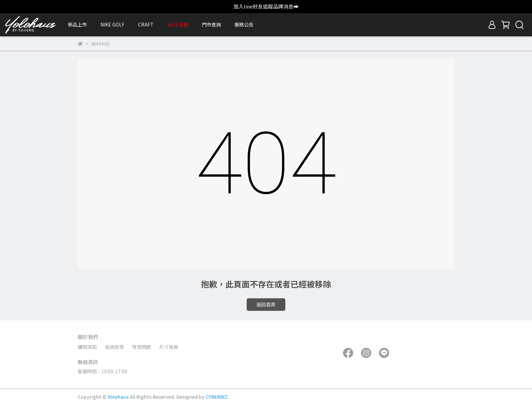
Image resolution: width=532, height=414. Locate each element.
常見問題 (141, 347)
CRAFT (146, 24)
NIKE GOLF (112, 24)
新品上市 (77, 24)
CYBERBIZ (217, 397)
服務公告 (244, 24)
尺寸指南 (169, 347)
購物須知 (87, 347)
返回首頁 (266, 304)
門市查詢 (211, 24)
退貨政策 (114, 347)
